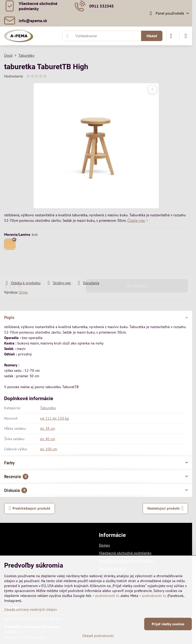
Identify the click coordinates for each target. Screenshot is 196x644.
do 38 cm (48, 428)
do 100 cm (49, 449)
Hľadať (152, 36)
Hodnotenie (14, 76)
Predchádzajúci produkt (30, 508)
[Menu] (186, 36)
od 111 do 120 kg (55, 418)
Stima (23, 292)
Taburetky (48, 408)
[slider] (36, 76)
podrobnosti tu (107, 596)
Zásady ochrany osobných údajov (31, 609)
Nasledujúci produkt (165, 508)
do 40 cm (48, 439)
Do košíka (137, 265)
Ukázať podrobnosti (98, 636)
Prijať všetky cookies (168, 624)
